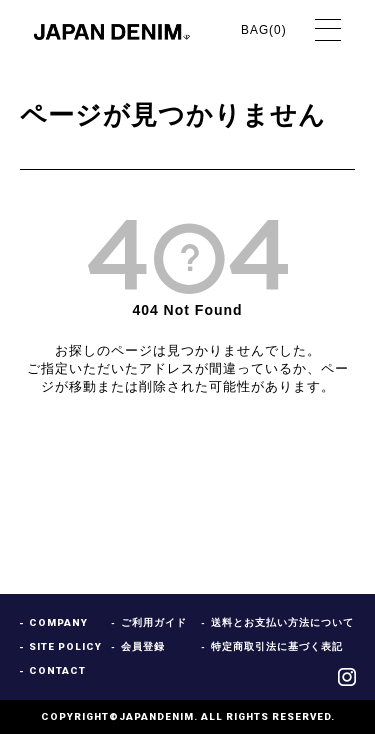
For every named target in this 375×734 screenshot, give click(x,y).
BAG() (266, 31)
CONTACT (57, 671)
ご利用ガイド (154, 623)
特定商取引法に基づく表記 (277, 647)
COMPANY (58, 623)
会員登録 (143, 647)
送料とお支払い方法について (282, 623)
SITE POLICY (65, 647)
